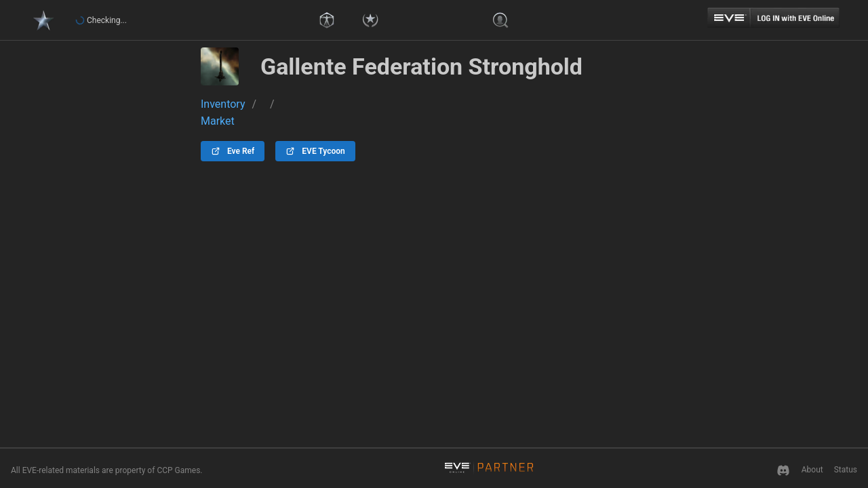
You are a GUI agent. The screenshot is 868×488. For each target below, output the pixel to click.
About (812, 470)
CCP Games (178, 470)
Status (846, 470)
